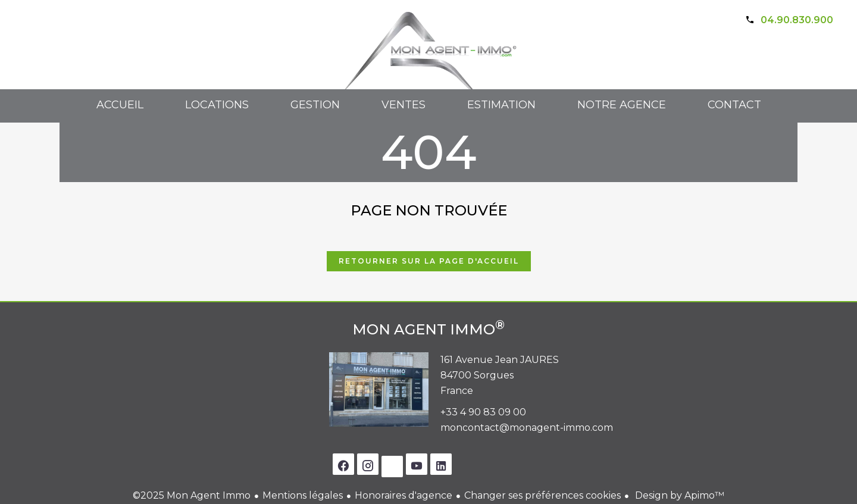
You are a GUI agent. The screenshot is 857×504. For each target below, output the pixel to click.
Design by (678, 495)
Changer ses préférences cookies (542, 495)
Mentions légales (303, 495)
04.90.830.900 (797, 20)
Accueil (428, 60)
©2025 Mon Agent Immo (192, 495)
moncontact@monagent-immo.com (527, 428)
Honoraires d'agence (404, 495)
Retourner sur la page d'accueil (429, 261)
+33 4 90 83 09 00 (483, 412)
